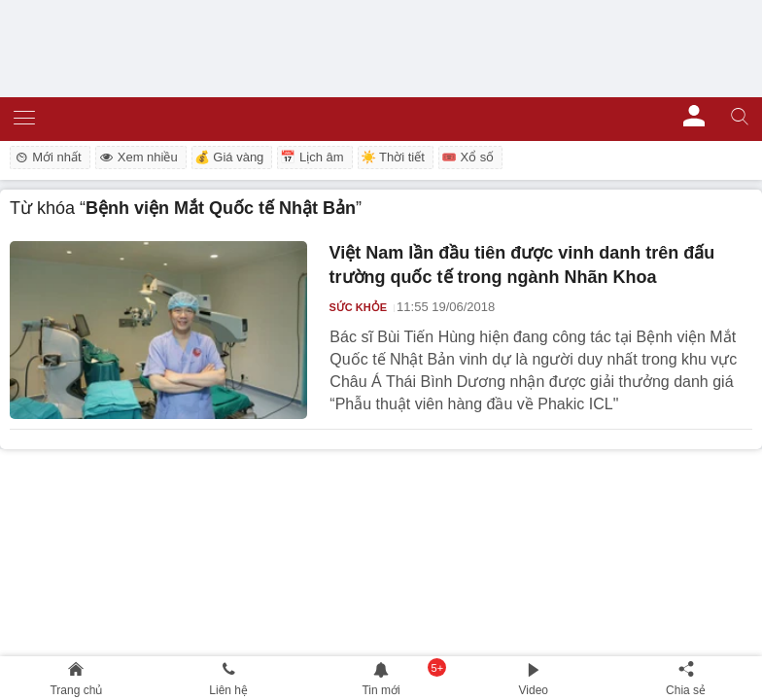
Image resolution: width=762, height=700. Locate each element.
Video (534, 690)
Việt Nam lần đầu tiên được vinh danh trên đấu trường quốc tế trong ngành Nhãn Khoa (522, 265)
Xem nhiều (138, 157)
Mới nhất (47, 157)
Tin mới (381, 690)
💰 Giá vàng (229, 157)
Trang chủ (76, 690)
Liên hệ (228, 690)
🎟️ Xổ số (468, 157)
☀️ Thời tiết (393, 157)
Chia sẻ (686, 690)
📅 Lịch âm (312, 157)
